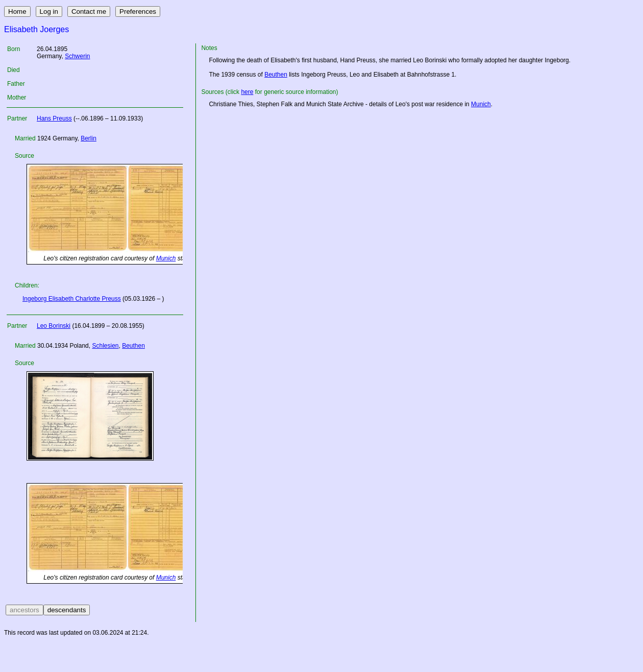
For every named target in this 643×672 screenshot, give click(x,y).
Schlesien (105, 346)
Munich (166, 258)
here (247, 92)
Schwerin (77, 56)
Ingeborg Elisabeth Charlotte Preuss (72, 299)
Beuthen (133, 346)
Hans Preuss (54, 118)
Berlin (89, 138)
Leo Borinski (54, 326)
